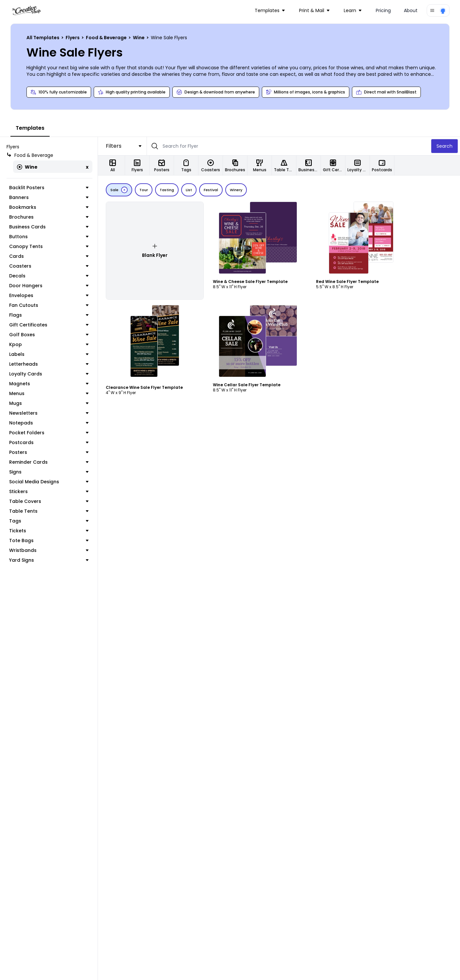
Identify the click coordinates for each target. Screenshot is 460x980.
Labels (49, 354)
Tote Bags (49, 540)
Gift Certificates (49, 325)
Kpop (49, 344)
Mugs (49, 403)
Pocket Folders (49, 433)
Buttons (49, 237)
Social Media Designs (49, 482)
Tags (49, 521)
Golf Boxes (49, 335)
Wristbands (49, 550)
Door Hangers (49, 286)
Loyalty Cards (49, 374)
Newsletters (49, 413)
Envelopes (49, 295)
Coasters (49, 266)
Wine (139, 38)
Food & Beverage (107, 38)
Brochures (49, 217)
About (411, 10)
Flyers (73, 38)
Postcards (49, 442)
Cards (49, 256)
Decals (49, 276)
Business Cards (49, 227)
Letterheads (49, 364)
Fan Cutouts (49, 305)
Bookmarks (49, 207)
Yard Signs (49, 560)
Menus (49, 393)
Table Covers (49, 501)
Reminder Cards (49, 462)
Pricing (383, 10)
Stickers (49, 491)
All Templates (43, 38)
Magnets (49, 384)
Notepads (49, 423)
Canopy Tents (49, 246)
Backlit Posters (49, 188)
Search (444, 146)
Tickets (49, 531)
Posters (49, 452)
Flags (49, 315)
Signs (49, 472)
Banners (49, 197)
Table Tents (49, 511)
